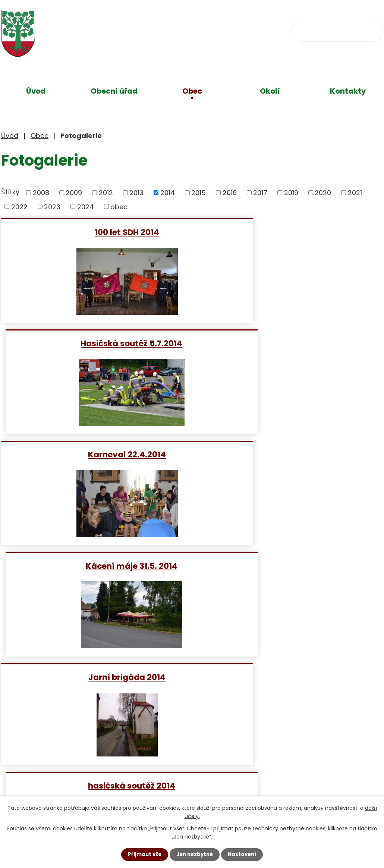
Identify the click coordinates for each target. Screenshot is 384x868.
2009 (74, 193)
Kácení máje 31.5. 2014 (289, 343)
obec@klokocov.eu (250, 30)
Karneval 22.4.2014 (95, 343)
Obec (192, 91)
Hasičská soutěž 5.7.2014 (289, 232)
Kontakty (348, 91)
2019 (291, 193)
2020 (323, 193)
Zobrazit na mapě (284, 783)
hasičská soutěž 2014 (289, 454)
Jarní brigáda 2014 (95, 454)
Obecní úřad (114, 91)
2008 (41, 193)
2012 (106, 193)
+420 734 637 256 (162, 30)
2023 (52, 206)
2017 (260, 193)
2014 (168, 193)
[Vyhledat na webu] (337, 31)
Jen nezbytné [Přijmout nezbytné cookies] (195, 854)
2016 (230, 193)
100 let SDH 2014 (95, 232)
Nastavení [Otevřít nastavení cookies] (244, 854)
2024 (86, 206)
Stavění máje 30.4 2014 (95, 566)
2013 (136, 193)
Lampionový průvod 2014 (289, 566)
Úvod (36, 91)
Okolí (270, 91)
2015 (199, 193)
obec (119, 206)
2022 (19, 206)
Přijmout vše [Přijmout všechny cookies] (143, 854)
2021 (355, 193)
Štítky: (11, 192)
